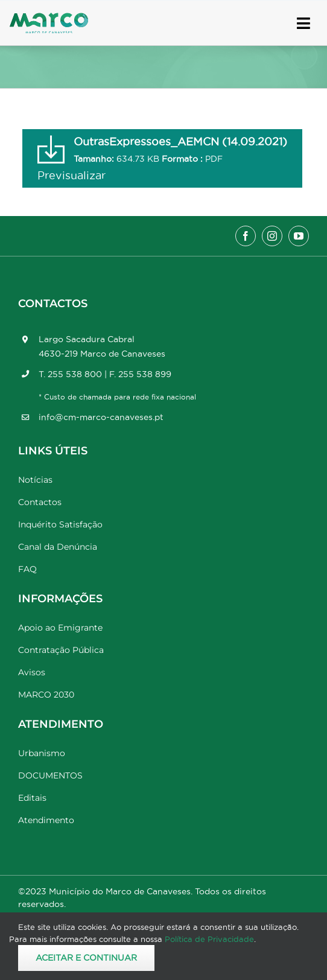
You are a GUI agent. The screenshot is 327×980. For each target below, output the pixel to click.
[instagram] (272, 236)
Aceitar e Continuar (86, 958)
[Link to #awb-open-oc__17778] (303, 23)
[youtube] (299, 236)
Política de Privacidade (209, 939)
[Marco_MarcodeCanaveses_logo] (49, 18)
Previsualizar (71, 175)
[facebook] (246, 236)
